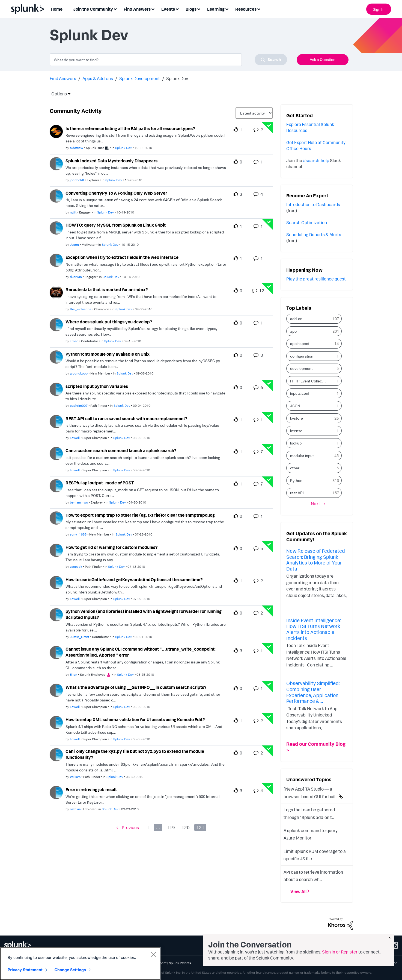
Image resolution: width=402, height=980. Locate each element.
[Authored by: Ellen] (74, 675)
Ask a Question (323, 59)
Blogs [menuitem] (191, 9)
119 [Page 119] (171, 827)
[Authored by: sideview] (77, 148)
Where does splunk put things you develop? (109, 322)
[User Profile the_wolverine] (56, 292)
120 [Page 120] (186, 827)
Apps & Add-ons (98, 78)
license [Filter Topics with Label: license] (296, 431)
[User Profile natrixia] (56, 792)
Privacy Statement (25, 970)
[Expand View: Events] (177, 9)
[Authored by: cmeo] (74, 341)
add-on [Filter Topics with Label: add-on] (296, 319)
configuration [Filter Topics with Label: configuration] (302, 356)
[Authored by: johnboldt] (77, 180)
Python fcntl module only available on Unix (108, 354)
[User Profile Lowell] (56, 421)
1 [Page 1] (148, 827)
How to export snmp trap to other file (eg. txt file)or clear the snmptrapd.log (140, 515)
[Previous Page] (128, 828)
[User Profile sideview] (56, 131)
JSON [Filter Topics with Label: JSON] (295, 406)
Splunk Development (140, 78)
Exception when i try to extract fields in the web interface (122, 257)
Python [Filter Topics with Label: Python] (296, 480)
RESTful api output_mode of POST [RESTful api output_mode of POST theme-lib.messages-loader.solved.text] (100, 483)
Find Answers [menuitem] (137, 9)
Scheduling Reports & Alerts (314, 235)
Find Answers (63, 78)
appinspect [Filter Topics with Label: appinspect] (300, 343)
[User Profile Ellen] (56, 652)
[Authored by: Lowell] (75, 438)
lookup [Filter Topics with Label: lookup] (296, 443)
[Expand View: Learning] (227, 9)
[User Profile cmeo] (56, 324)
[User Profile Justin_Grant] (56, 614)
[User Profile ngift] (56, 195)
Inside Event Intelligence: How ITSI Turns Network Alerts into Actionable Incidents (314, 629)
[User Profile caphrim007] (56, 389)
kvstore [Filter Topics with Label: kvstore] (297, 418)
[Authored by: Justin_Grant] (80, 637)
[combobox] (168, 60)
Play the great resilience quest (316, 279)
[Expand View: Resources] (259, 9)
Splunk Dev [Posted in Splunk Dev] (123, 148)
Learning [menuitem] (216, 9)
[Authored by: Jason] (74, 245)
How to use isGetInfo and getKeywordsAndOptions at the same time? (134, 580)
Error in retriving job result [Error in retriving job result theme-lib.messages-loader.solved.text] (91, 789)
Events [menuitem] (168, 9)
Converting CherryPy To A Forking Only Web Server (116, 193)
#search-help (316, 160)
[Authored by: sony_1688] (78, 534)
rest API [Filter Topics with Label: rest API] (297, 493)
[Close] (153, 954)
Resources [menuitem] (246, 9)
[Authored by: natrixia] (75, 809)
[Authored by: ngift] (73, 212)
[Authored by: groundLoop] (79, 373)
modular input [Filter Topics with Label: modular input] (302, 456)
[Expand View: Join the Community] (115, 9)
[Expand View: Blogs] (199, 9)
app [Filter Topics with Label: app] (293, 331)
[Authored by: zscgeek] (76, 567)
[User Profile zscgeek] (56, 550)
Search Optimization (307, 223)
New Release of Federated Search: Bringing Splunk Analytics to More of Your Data (316, 560)
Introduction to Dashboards (313, 204)
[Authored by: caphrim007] (79, 406)
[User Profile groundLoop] (56, 356)
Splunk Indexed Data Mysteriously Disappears (111, 161)
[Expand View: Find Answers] (153, 9)
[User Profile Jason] (56, 227)
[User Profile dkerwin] (56, 260)
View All (298, 891)
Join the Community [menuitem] (93, 9)
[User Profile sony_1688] (56, 517)
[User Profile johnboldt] (56, 163)
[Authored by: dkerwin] (76, 277)
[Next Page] (318, 504)
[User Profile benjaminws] (56, 485)
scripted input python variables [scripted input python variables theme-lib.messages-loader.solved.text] (97, 386)
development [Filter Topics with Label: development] (301, 368)
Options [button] (57, 94)
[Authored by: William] (75, 777)
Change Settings (70, 970)
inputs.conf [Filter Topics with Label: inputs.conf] (300, 393)
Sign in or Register (340, 952)
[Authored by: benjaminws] (79, 502)
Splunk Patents (180, 963)
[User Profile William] (56, 754)
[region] (80, 964)
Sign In (379, 9)
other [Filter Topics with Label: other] (295, 468)
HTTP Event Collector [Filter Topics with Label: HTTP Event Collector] (309, 381)
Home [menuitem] (57, 9)
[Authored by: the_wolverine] (81, 309)
